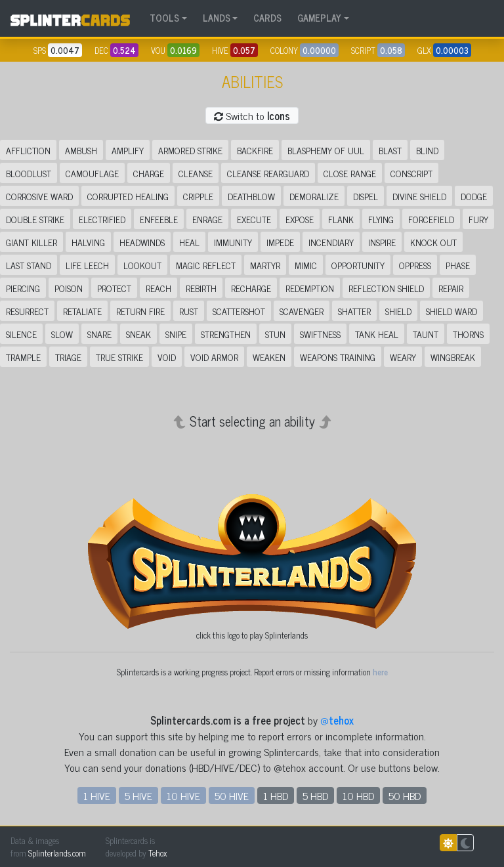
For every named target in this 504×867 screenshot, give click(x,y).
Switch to (252, 116)
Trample (23, 357)
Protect (114, 288)
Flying (381, 219)
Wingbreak (453, 357)
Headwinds (142, 242)
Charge (149, 173)
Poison (69, 288)
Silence (21, 334)
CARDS (267, 18)
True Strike (119, 357)
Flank (341, 219)
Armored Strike (190, 150)
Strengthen (226, 334)
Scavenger (302, 311)
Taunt (426, 334)
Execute (254, 219)
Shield (398, 311)
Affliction (28, 150)
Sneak (138, 334)
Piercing (23, 288)
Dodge (474, 196)
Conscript (411, 173)
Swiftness (320, 334)
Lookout (142, 265)
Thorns (468, 334)
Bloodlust (29, 173)
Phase (458, 265)
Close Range (350, 173)
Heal (189, 242)
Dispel (366, 196)
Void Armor (214, 357)
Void (167, 357)
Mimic (306, 265)
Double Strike (35, 219)
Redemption (310, 288)
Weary (403, 357)
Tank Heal (377, 334)
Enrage (207, 219)
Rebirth (201, 288)
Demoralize (314, 196)
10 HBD (358, 795)
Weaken (269, 357)
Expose (300, 219)
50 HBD (405, 795)
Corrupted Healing (128, 196)
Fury (478, 219)
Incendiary (331, 242)
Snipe (176, 334)
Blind (427, 150)
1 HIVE (97, 795)
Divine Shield (419, 196)
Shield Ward (451, 311)
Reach (158, 288)
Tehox (157, 853)
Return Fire (140, 311)
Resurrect (27, 311)
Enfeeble (159, 219)
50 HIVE (232, 795)
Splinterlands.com (57, 853)
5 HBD (315, 795)
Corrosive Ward (39, 196)
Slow (62, 334)
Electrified (102, 219)
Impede (280, 242)
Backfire (255, 150)
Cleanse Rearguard (268, 173)
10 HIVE (183, 795)
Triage (68, 357)
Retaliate (82, 311)
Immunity (233, 242)
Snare (99, 334)
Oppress (415, 265)
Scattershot (239, 311)
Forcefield (431, 219)
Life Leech (87, 265)
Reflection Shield (386, 288)
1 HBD (276, 795)
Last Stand (29, 265)
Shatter (354, 311)
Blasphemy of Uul (326, 150)
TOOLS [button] (164, 18)
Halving (88, 242)
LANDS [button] (217, 18)
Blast (390, 150)
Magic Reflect (206, 265)
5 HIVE (138, 795)
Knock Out (433, 242)
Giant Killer (31, 242)
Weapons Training (338, 357)
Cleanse (196, 173)
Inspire (382, 242)
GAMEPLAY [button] (319, 18)
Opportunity (358, 265)
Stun (275, 334)
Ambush (81, 150)
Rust (189, 311)
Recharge (251, 288)
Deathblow (251, 196)
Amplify (128, 150)
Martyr (265, 265)
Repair (451, 288)
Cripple (198, 196)
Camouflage (92, 173)
